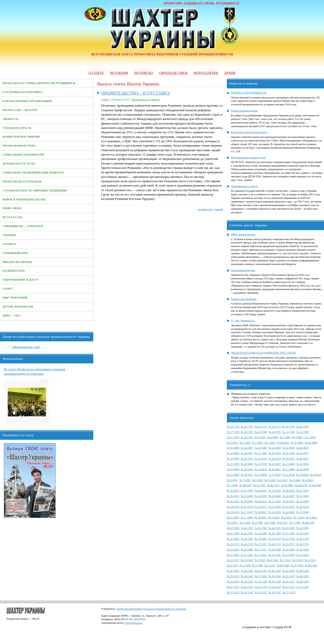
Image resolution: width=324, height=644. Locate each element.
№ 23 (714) (233, 427)
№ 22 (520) (303, 587)
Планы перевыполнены (244, 111)
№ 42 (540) (275, 571)
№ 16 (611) (261, 512)
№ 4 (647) (282, 480)
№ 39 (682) (233, 453)
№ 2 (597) (282, 523)
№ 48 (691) (283, 443)
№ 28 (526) (303, 582)
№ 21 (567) (261, 550)
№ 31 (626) (303, 496)
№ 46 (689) (311, 443)
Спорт (7, 289)
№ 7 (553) (285, 560)
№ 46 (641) (273, 485)
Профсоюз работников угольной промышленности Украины (151, 609)
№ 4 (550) (232, 565)
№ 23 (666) (289, 464)
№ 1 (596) (295, 523)
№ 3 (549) (245, 565)
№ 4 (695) (232, 443)
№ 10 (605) (261, 518)
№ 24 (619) (233, 507)
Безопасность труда (19, 164)
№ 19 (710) (288, 427)
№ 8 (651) (232, 480)
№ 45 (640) (287, 485)
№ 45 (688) (233, 448)
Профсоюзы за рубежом (22, 182)
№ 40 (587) (247, 533)
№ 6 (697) (298, 437)
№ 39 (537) (233, 576)
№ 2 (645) (308, 480)
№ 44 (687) (247, 448)
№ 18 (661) (275, 469)
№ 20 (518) (247, 592)
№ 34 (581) (247, 539)
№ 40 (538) (303, 571)
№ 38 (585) (275, 533)
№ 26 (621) (289, 501)
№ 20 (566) (275, 550)
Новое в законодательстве (24, 200)
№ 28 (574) (247, 544)
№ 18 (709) (303, 427)
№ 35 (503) (289, 576)
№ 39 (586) (261, 533)
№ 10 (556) (247, 560)
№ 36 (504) (275, 576)
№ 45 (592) (261, 528)
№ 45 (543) (233, 571)
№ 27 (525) (233, 587)
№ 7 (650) (245, 480)
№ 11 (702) (233, 437)
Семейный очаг (15, 253)
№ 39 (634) (275, 491)
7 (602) (105, 100)
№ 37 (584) (289, 533)
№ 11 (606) (247, 518)
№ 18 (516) (275, 592)
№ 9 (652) (316, 475)
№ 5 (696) (310, 437)
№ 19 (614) (303, 507)
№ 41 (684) (289, 448)
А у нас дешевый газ (243, 320)
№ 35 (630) (247, 496)
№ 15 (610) (275, 512)
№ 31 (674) (261, 459)
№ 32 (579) (275, 539)
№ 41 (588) (233, 533)
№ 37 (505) (261, 576)
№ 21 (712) (261, 427)
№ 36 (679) (275, 453)
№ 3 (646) (295, 480)
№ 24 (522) (275, 587)
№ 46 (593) (247, 528)
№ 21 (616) (275, 507)
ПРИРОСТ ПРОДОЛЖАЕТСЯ (249, 93)
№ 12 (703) (303, 432)
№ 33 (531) (233, 582)
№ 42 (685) (275, 448)
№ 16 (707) (247, 432)
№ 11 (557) (233, 560)
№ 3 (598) (270, 523)
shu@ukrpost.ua (134, 623)
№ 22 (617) (261, 507)
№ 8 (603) (287, 518)
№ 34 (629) (261, 496)
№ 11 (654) (289, 475)
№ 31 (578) (289, 539)
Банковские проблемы (244, 299)
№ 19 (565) (289, 550)
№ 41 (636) (247, 491)
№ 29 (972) (289, 459)
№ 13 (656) (261, 475)
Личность (11, 119)
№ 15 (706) (261, 432)
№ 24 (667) (275, 464)
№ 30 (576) (303, 539)
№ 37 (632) (303, 491)
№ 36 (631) (233, 496)
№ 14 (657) (247, 475)
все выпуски (205, 209)
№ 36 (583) (303, 533)
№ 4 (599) (258, 523)
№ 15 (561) (261, 555)
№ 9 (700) (260, 437)
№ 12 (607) (233, 518)
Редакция (119, 73)
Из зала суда (13, 217)
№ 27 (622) (275, 501)
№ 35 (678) (289, 453)
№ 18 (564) (303, 550)
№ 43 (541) (261, 571)
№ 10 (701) (247, 437)
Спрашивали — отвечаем (23, 226)
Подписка (144, 73)
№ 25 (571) (289, 544)
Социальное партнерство (24, 155)
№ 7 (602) (299, 518)
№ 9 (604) (274, 518)
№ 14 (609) (288, 512)
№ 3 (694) (245, 443)
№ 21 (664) (233, 469)
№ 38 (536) (247, 576)
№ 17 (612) (247, 512)
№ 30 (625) (233, 501)
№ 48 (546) (283, 565)
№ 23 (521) (289, 587)
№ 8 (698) (273, 437)
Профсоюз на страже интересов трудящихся (39, 83)
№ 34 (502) (303, 576)
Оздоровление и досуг (21, 280)
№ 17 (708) (233, 432)
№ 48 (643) (246, 485)
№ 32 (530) (247, 582)
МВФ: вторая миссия (243, 234)
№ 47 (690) (297, 443)
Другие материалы (18, 307)
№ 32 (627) (289, 496)
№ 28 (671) (303, 459)
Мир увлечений (15, 298)
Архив (230, 73)
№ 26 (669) (247, 464)
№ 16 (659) (303, 469)
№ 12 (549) (303, 555)
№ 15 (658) (233, 475)
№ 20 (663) (247, 469)
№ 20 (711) (275, 427)
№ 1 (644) (232, 485)
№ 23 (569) (233, 550)
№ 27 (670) (233, 464)
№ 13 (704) (289, 432)
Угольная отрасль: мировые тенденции (35, 191)
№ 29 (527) (289, 582)
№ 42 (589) (303, 528)
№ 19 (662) (261, 469)
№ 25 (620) (303, 501)
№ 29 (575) (233, 544)
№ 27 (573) (261, 544)
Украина (9, 235)
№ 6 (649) (258, 480)
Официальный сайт (26, 347)
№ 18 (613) (233, 512)
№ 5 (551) (310, 560)
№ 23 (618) (247, 507)
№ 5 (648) (270, 480)
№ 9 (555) (260, 560)
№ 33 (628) (275, 496)
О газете (96, 73)
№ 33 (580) (261, 539)
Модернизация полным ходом (248, 157)
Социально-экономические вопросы (33, 173)
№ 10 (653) (303, 475)
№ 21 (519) (233, 592)
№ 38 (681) (247, 453)
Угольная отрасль (17, 128)
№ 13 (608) (303, 512)
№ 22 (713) (247, 427)
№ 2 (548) (258, 565)
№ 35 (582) (233, 539)
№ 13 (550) (289, 555)
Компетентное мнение (21, 137)
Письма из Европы (17, 262)
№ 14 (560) (275, 555)
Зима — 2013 (11, 316)
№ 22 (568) (247, 550)
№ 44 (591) (275, 528)
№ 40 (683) (303, 448)
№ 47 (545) (297, 565)
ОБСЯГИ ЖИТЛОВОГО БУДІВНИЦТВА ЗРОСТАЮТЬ (264, 353)
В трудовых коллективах (23, 92)
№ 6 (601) (312, 518)
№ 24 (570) (303, 544)
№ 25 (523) (261, 587)
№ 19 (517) (261, 592)
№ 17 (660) (289, 469)
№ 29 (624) (247, 501)
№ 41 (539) (289, 571)
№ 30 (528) (275, 582)
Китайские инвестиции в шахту (249, 132)
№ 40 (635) (261, 491)
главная (219, 209)
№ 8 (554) (273, 560)
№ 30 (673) (275, 459)
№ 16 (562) (247, 555)
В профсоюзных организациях (28, 101)
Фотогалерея (206, 73)
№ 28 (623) (261, 501)
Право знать (12, 208)
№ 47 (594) (233, 528)
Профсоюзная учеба (19, 146)
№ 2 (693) (258, 443)
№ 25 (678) (261, 464)
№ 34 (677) (303, 453)
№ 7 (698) (285, 437)
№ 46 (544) (311, 565)
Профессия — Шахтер (20, 110)
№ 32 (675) (247, 459)
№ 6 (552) (298, 560)
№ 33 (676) (233, 459)
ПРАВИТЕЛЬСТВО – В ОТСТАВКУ (136, 93)
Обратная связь (173, 73)
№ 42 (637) (233, 491)
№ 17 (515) (289, 592)
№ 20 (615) (289, 507)
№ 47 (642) (260, 485)
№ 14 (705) (275, 432)
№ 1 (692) (270, 443)
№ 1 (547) (270, 565)
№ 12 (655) (275, 475)
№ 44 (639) (301, 485)
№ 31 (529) (261, 582)
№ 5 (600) (245, 523)
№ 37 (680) (261, 453)
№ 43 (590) (289, 528)
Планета (9, 244)
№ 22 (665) (303, 464)
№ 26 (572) (275, 544)
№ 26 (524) (247, 587)
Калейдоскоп (14, 271)
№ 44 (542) (247, 571)
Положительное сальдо (244, 186)
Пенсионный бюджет (243, 270)
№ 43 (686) (261, 448)
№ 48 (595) (308, 523)
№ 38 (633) (289, 491)
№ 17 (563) (233, 555)
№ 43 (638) (315, 485)
